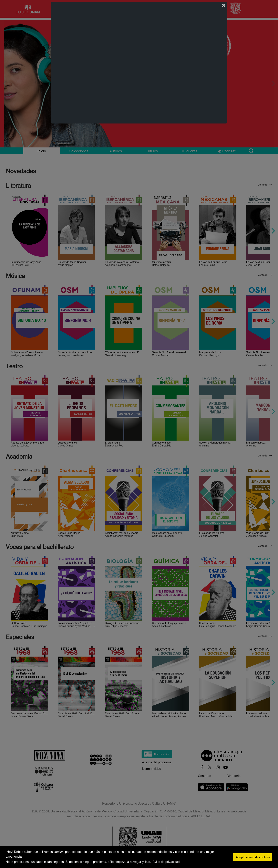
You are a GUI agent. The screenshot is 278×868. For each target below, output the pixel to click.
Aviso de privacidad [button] (166, 862)
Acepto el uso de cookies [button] (253, 857)
